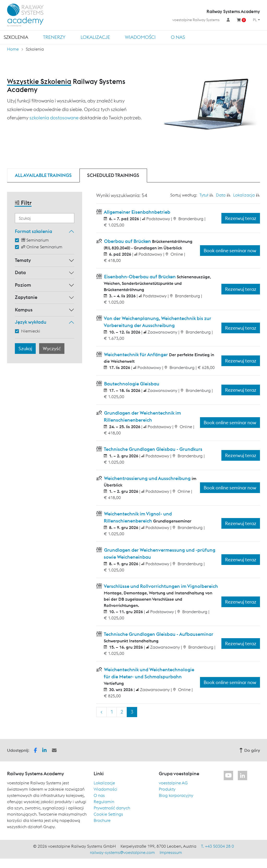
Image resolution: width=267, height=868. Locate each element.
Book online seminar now (230, 251)
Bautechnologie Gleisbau (131, 384)
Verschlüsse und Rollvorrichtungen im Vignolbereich (160, 586)
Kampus (24, 310)
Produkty (167, 789)
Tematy (23, 260)
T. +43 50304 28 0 (217, 846)
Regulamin (104, 802)
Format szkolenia (34, 231)
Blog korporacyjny (176, 795)
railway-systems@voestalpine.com (122, 852)
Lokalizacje (95, 37)
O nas (178, 37)
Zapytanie (26, 297)
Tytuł (204, 195)
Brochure (102, 820)
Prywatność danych (112, 808)
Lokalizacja (244, 195)
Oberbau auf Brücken (128, 241)
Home (13, 49)
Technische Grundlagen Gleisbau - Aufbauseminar (158, 634)
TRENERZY (54, 37)
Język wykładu (31, 322)
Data (20, 272)
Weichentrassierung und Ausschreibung (147, 478)
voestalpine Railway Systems (196, 20)
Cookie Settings (108, 814)
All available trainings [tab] (43, 175)
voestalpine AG (173, 783)
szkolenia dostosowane (54, 118)
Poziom (23, 285)
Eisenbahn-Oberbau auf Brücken (140, 277)
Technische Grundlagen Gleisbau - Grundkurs (153, 449)
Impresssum (171, 852)
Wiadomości (140, 37)
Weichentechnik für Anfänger (136, 355)
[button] (35, 750)
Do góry (250, 750)
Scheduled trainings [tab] (113, 175)
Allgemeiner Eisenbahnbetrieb (137, 212)
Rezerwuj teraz (241, 218)
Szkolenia (16, 37)
